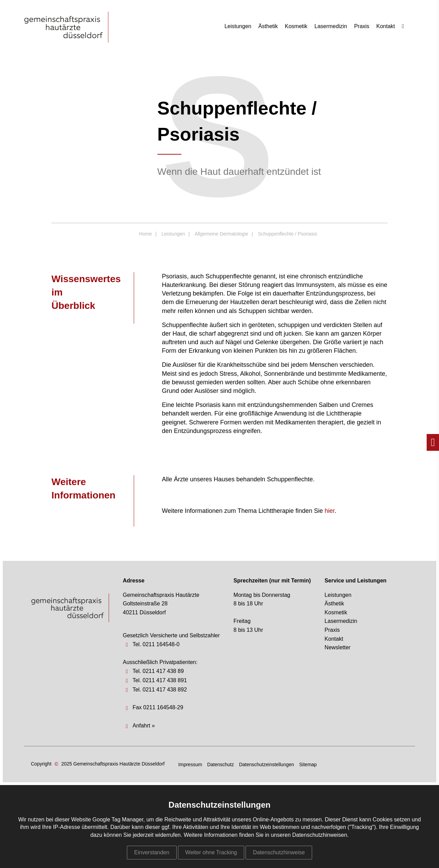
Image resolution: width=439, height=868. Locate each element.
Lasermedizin (331, 26)
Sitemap (308, 764)
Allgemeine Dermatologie (221, 234)
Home (145, 234)
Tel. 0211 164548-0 (156, 644)
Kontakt (385, 26)
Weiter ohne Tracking (211, 852)
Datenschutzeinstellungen (266, 764)
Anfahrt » (144, 726)
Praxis (361, 26)
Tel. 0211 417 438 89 (158, 671)
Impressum (190, 764)
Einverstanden (152, 852)
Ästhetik (268, 26)
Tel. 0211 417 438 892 (159, 690)
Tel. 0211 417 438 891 (159, 680)
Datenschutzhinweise (279, 852)
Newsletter (337, 647)
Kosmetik (296, 26)
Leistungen (238, 26)
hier (330, 511)
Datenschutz (221, 764)
